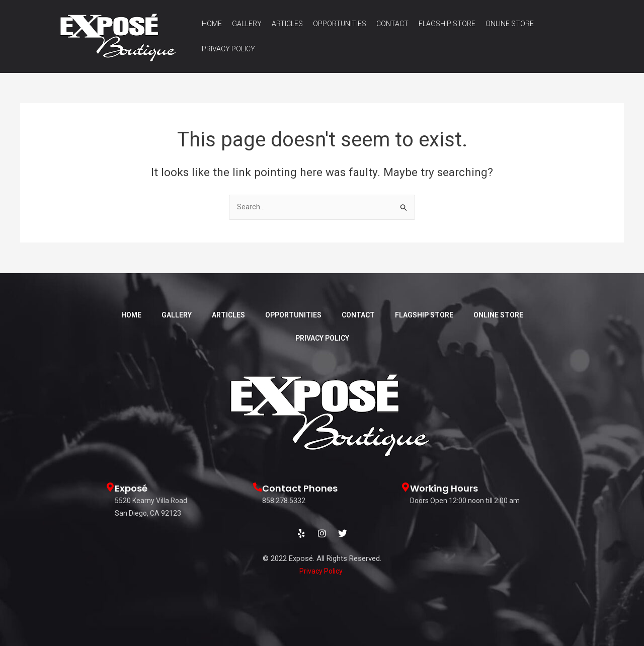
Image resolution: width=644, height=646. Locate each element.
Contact (392, 24)
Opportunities (340, 24)
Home (212, 24)
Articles (287, 24)
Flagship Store (447, 24)
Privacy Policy (228, 49)
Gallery (247, 24)
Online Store (510, 24)
